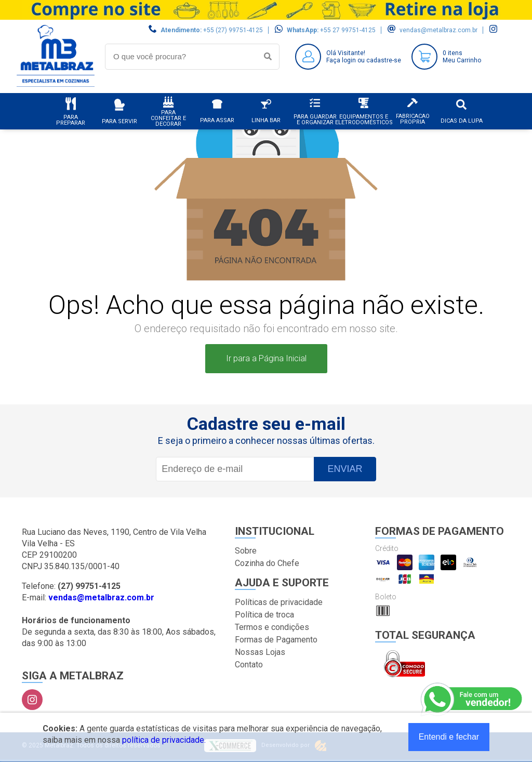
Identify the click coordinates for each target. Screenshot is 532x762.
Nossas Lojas (260, 652)
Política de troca (264, 615)
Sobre (246, 551)
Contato (249, 665)
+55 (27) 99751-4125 (233, 30)
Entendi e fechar (449, 737)
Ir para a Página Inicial (266, 358)
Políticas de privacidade (279, 602)
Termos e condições (272, 627)
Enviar (345, 469)
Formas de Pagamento (276, 640)
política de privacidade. (164, 740)
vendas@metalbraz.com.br (438, 30)
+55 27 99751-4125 (348, 30)
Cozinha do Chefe (267, 563)
